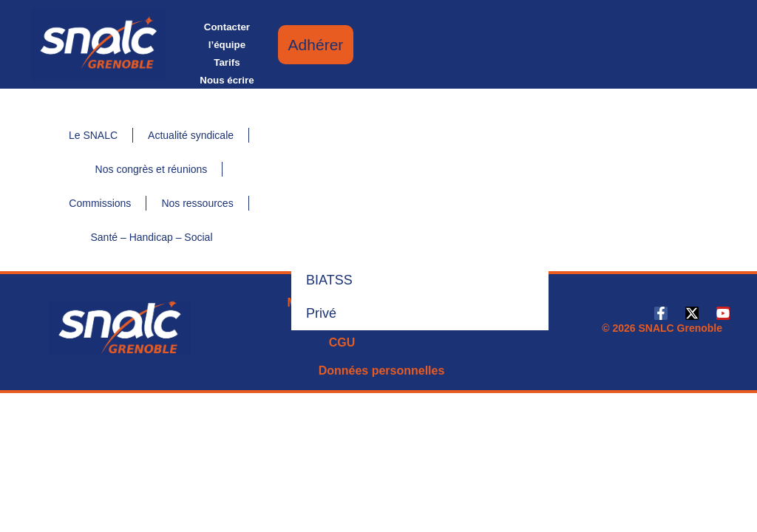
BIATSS (329, 280)
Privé (321, 313)
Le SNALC (93, 135)
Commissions (100, 203)
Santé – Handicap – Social (152, 237)
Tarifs (227, 62)
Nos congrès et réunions (152, 169)
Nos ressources (197, 203)
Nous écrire (227, 80)
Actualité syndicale (191, 135)
